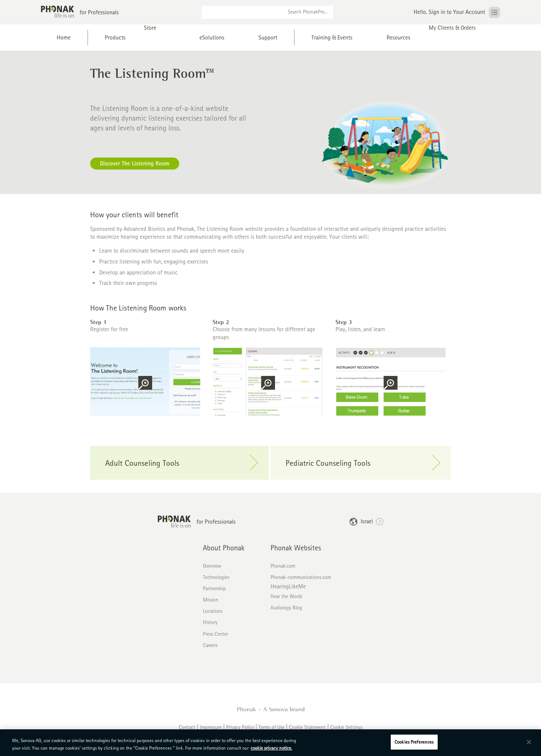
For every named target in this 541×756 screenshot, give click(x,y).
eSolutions (212, 37)
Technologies (216, 577)
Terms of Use (271, 727)
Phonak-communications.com (301, 577)
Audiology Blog (286, 608)
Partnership (214, 588)
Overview (212, 566)
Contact (187, 727)
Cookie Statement (307, 727)
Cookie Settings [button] (346, 727)
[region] (270, 743)
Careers (210, 645)
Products (115, 37)
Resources (398, 37)
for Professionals (99, 12)
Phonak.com (283, 566)
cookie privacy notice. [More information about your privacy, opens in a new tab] (271, 748)
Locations (213, 611)
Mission (211, 600)
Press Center (215, 634)
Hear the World (286, 596)
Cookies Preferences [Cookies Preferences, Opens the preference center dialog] (414, 742)
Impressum (211, 727)
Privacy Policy (240, 727)
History (210, 622)
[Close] (529, 742)
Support (268, 37)
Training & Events (332, 37)
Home (64, 37)
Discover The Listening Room (135, 163)
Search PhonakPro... (308, 12)
